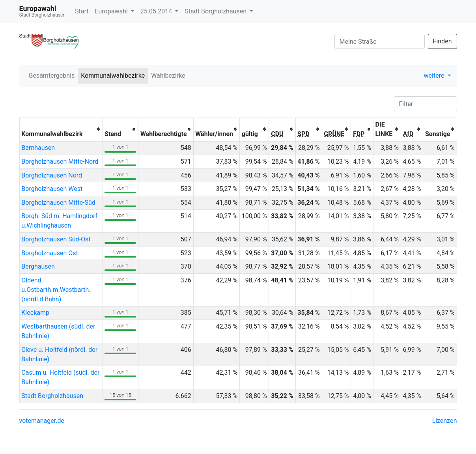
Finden (442, 41)
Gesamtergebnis (52, 76)
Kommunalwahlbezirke (113, 76)
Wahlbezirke (168, 76)
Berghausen (38, 266)
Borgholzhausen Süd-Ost (56, 239)
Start (82, 11)
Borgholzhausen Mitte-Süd (58, 203)
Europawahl (112, 11)
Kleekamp (35, 313)
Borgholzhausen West (52, 189)
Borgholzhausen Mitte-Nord (60, 162)
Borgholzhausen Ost (50, 253)
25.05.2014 (157, 11)
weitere (435, 76)
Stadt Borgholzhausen (216, 11)
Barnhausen (38, 148)
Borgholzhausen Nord (52, 175)
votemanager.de (42, 421)
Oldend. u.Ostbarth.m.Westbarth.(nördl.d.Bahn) (56, 290)
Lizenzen (445, 421)
